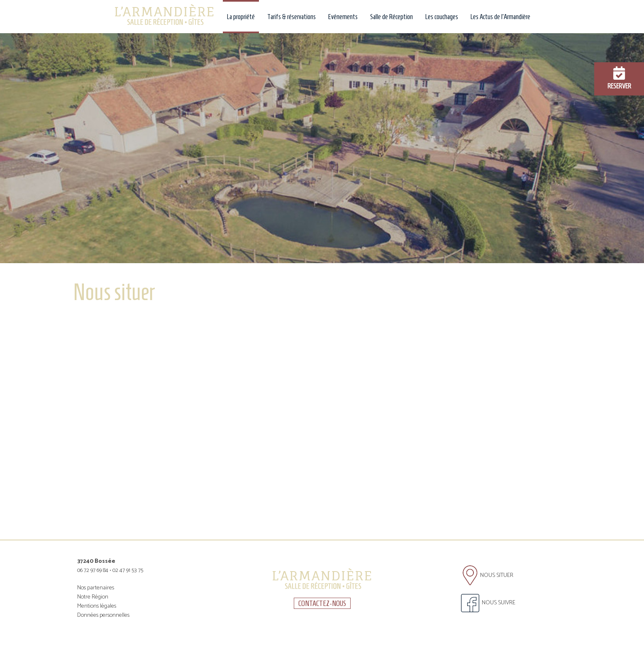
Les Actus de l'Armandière (500, 17)
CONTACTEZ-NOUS (322, 603)
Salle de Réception (392, 17)
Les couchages (442, 17)
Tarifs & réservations (292, 17)
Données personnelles (103, 615)
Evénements (343, 17)
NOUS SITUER (488, 575)
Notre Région (93, 597)
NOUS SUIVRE (488, 603)
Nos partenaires (96, 588)
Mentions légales (97, 606)
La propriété (241, 17)
